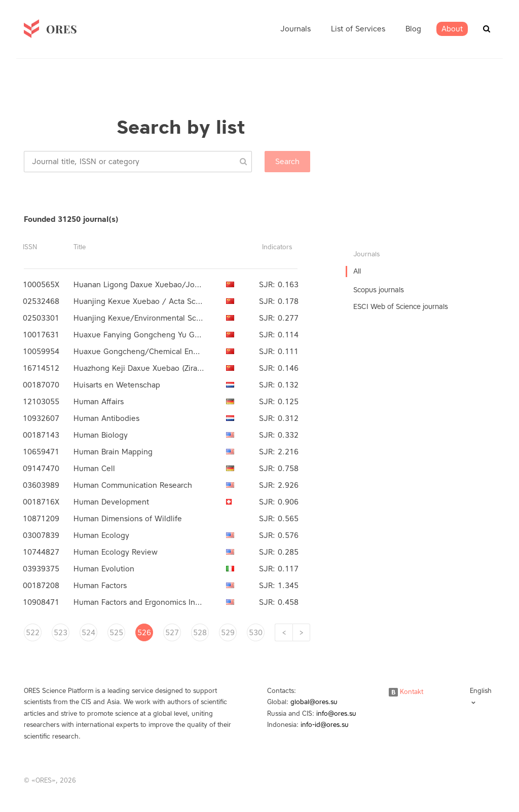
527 (172, 633)
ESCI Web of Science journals (401, 307)
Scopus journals (379, 290)
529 (228, 633)
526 (144, 633)
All (357, 271)
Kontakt (406, 692)
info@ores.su (336, 713)
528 (200, 633)
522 (33, 633)
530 (256, 633)
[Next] (301, 632)
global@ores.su (314, 702)
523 (61, 633)
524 (88, 633)
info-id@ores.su (325, 725)
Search (287, 162)
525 (116, 633)
